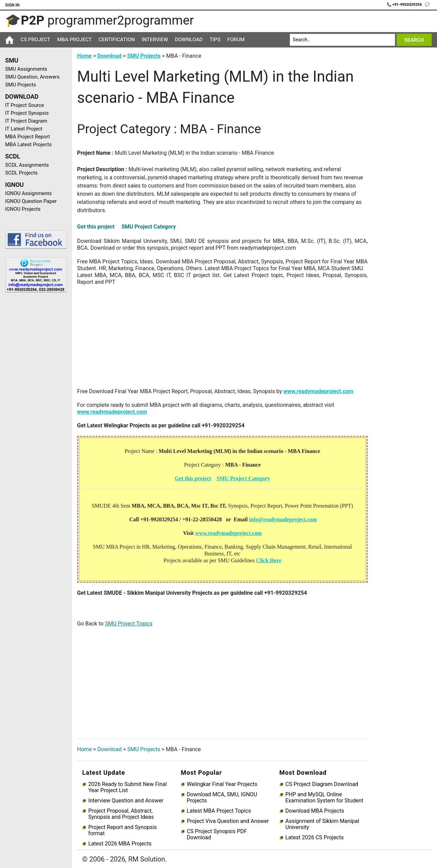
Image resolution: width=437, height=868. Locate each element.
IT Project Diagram (26, 121)
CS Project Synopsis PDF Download (217, 835)
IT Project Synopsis (27, 113)
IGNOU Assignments (28, 193)
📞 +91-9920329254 (405, 5)
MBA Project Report (27, 137)
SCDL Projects (21, 173)
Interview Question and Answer (126, 801)
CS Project (35, 40)
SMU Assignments (26, 69)
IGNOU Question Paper (31, 201)
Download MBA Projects (315, 811)
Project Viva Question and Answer (228, 821)
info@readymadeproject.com (283, 519)
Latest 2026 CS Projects (315, 838)
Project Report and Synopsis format (122, 830)
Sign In (12, 5)
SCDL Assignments (27, 165)
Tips (215, 40)
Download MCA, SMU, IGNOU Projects (222, 798)
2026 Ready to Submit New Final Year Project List (127, 787)
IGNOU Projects (23, 209)
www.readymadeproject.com (318, 391)
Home (84, 56)
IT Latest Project (24, 129)
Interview (155, 40)
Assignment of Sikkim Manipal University (322, 824)
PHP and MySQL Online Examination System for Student (325, 798)
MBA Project (74, 40)
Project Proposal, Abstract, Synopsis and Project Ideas (121, 814)
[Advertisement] (33, 407)
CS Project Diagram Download (322, 784)
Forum (236, 40)
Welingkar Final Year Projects (222, 784)
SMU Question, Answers (32, 77)
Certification (117, 40)
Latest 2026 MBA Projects (120, 844)
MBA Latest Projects (28, 144)
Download (189, 40)
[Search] (342, 40)
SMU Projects (20, 85)
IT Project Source (25, 105)
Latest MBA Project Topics (219, 811)
